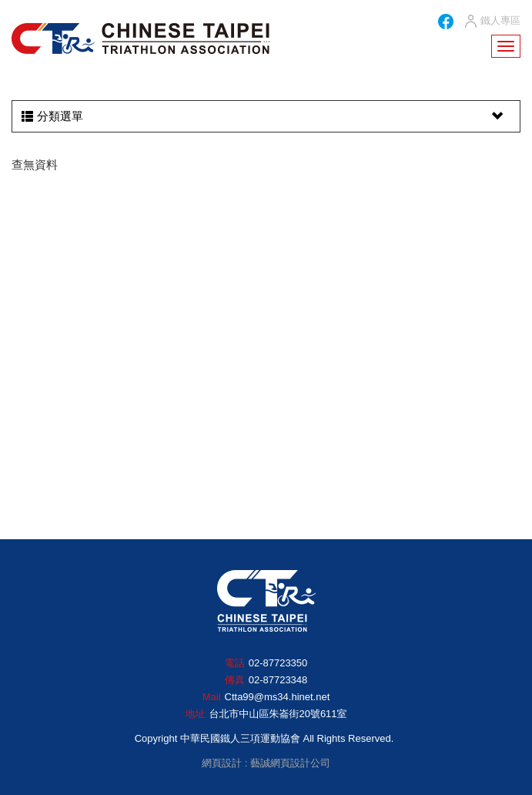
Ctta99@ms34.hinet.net (278, 697)
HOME (141, 39)
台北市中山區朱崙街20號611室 (278, 714)
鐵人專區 (492, 22)
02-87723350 (278, 663)
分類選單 (264, 116)
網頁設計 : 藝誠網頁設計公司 (266, 763)
